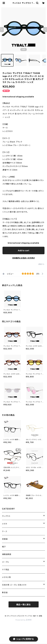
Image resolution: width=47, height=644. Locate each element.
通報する (41, 264)
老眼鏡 (5, 539)
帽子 (4, 547)
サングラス (6, 516)
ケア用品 (6, 570)
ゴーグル (6, 562)
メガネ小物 (6, 577)
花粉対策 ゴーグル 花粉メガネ (14, 585)
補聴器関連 (7, 554)
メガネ (5, 524)
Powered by (24, 620)
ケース (5, 531)
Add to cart (23, 250)
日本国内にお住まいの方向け (24, 258)
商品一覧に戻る (24, 605)
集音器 (5, 592)
